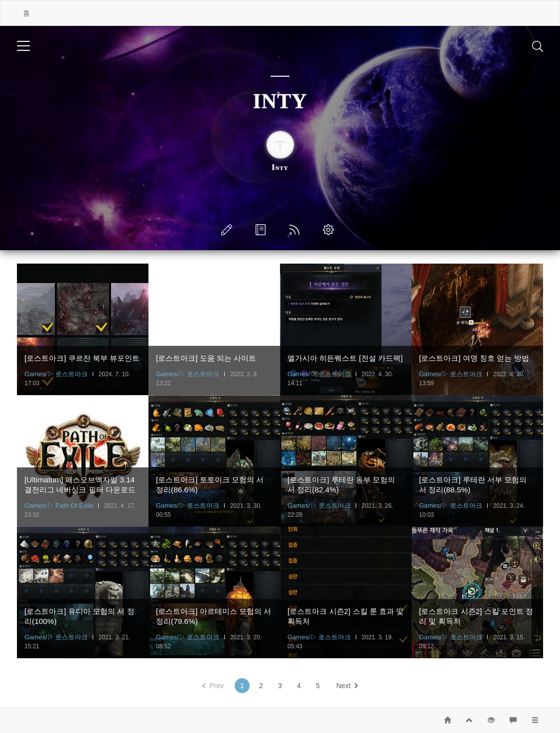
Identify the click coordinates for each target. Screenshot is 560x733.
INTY (280, 101)
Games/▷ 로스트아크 (56, 374)
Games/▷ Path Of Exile (59, 506)
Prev (213, 686)
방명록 (263, 230)
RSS (296, 230)
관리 (330, 230)
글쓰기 (229, 230)
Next (347, 686)
